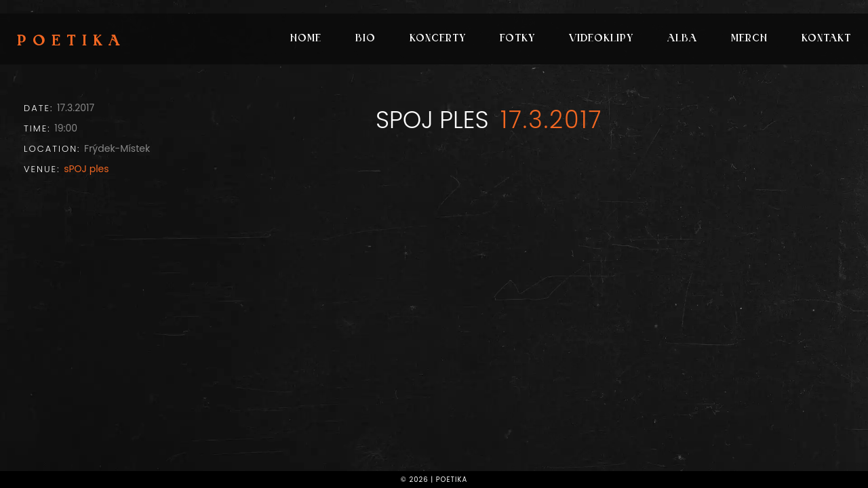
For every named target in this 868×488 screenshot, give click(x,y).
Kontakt (826, 39)
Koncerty (438, 39)
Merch (749, 39)
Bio (366, 39)
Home (306, 39)
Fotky (517, 39)
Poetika (72, 42)
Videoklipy (601, 39)
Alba (682, 39)
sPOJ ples (86, 169)
